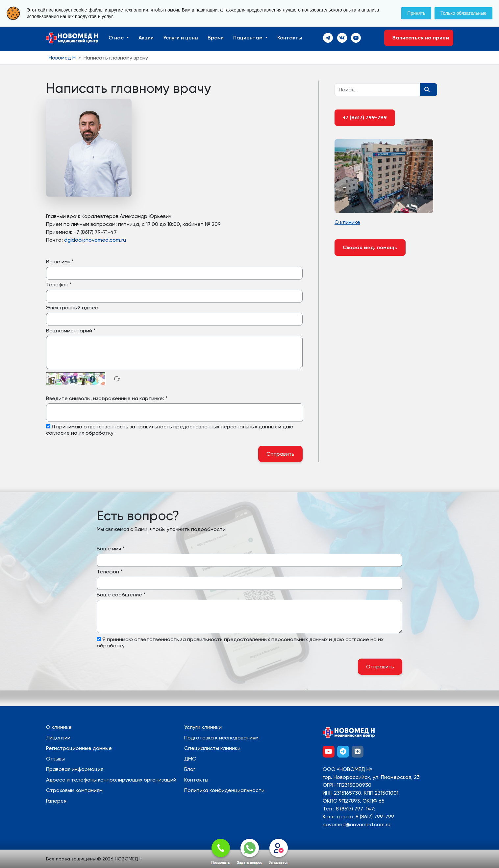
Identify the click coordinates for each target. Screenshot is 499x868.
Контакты (290, 38)
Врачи (216, 38)
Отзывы (55, 759)
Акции (146, 38)
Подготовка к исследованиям (221, 738)
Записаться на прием (419, 38)
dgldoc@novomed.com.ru (95, 240)
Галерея (56, 801)
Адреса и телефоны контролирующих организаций (111, 780)
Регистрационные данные (79, 748)
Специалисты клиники (212, 748)
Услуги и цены (181, 38)
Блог (190, 769)
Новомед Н (62, 58)
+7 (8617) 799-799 (365, 118)
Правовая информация (75, 769)
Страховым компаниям (74, 790)
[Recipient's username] (378, 90)
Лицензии (58, 738)
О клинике (59, 727)
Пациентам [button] (249, 38)
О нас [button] (117, 38)
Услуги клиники (203, 727)
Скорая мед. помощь (370, 247)
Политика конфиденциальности (224, 790)
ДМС (190, 759)
